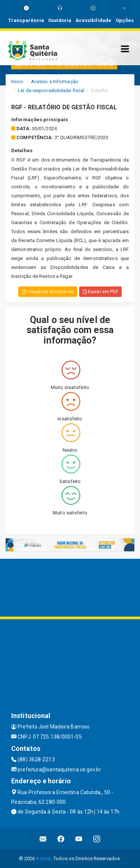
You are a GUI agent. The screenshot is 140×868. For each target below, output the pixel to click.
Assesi (43, 858)
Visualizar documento (48, 292)
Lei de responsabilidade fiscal (51, 90)
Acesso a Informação (55, 82)
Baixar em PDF (101, 292)
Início (17, 82)
